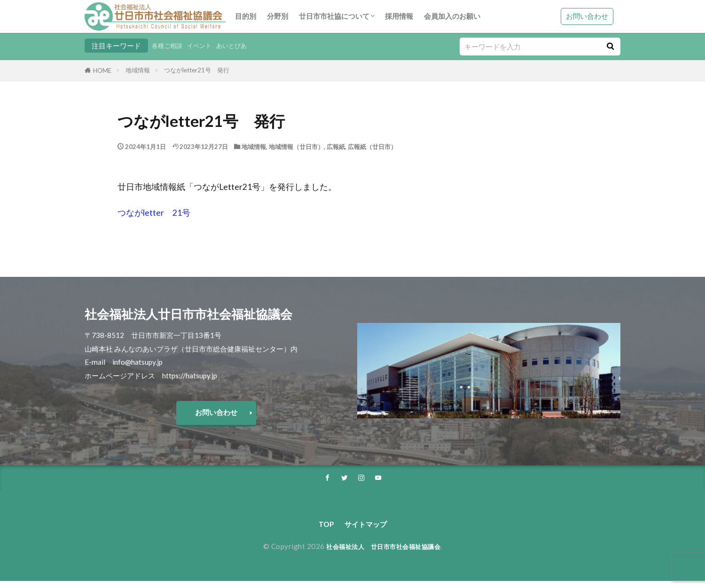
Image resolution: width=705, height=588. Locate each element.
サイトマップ (367, 530)
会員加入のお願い (452, 16)
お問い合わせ (587, 16)
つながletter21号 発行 (197, 70)
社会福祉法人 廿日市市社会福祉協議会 (383, 553)
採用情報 (399, 16)
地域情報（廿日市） (296, 147)
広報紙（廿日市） (372, 147)
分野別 (278, 16)
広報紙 (336, 147)
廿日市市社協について (334, 16)
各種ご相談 (169, 46)
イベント (206, 46)
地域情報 (138, 70)
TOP (322, 530)
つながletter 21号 (154, 213)
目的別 (246, 16)
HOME (102, 71)
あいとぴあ (242, 46)
